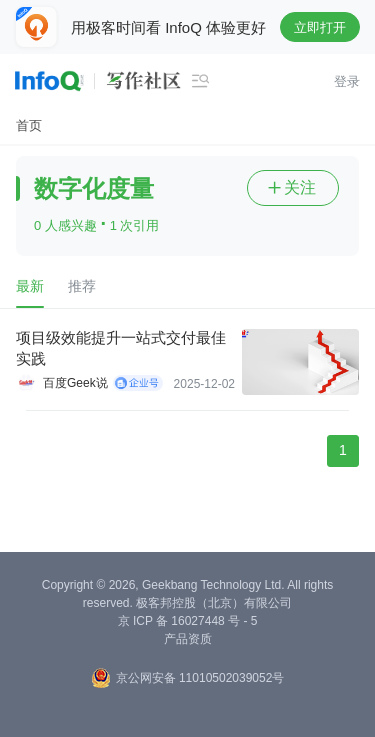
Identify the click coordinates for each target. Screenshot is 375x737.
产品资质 (188, 639)
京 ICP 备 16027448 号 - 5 (188, 621)
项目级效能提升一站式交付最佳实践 (121, 348)
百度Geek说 (75, 383)
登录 (347, 81)
